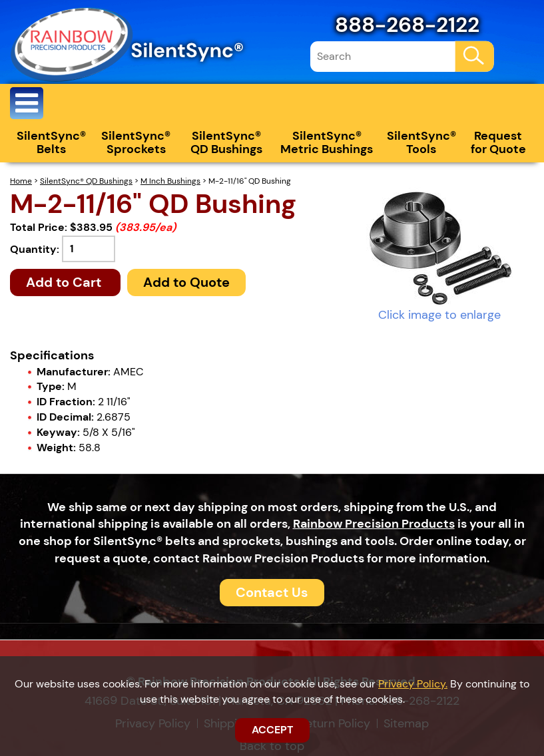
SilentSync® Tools (421, 142)
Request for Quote (498, 142)
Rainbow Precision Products (374, 524)
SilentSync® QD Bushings (226, 142)
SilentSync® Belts (51, 142)
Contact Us (272, 592)
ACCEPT (272, 730)
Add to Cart (65, 282)
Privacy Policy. (413, 684)
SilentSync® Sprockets (136, 142)
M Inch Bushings (170, 181)
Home (21, 181)
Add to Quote (186, 282)
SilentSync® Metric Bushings (327, 142)
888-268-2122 (407, 25)
